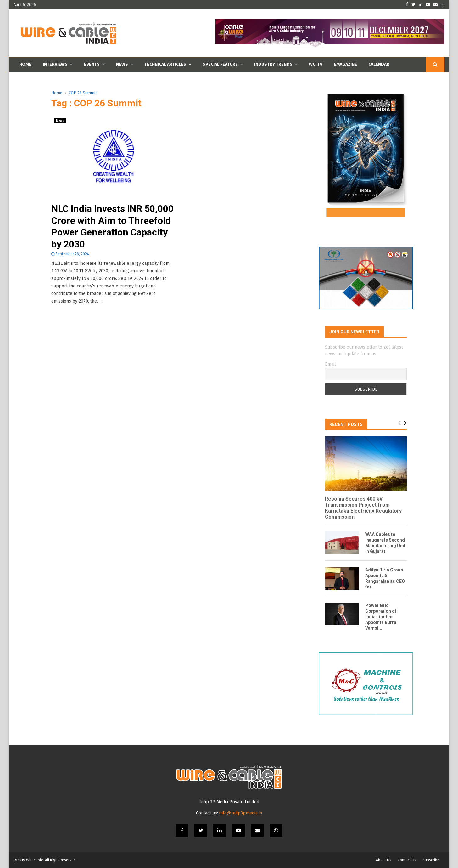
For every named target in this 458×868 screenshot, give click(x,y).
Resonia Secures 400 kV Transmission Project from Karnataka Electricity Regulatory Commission (363, 508)
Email (330, 364)
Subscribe (431, 860)
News (122, 64)
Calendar (379, 64)
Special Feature (220, 64)
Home (25, 64)
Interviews (55, 64)
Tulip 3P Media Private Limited (229, 802)
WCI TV (316, 64)
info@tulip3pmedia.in (241, 813)
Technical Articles (165, 64)
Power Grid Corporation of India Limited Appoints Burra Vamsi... (381, 617)
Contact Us (407, 860)
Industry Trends (273, 64)
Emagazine (345, 64)
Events (92, 64)
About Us (384, 860)
